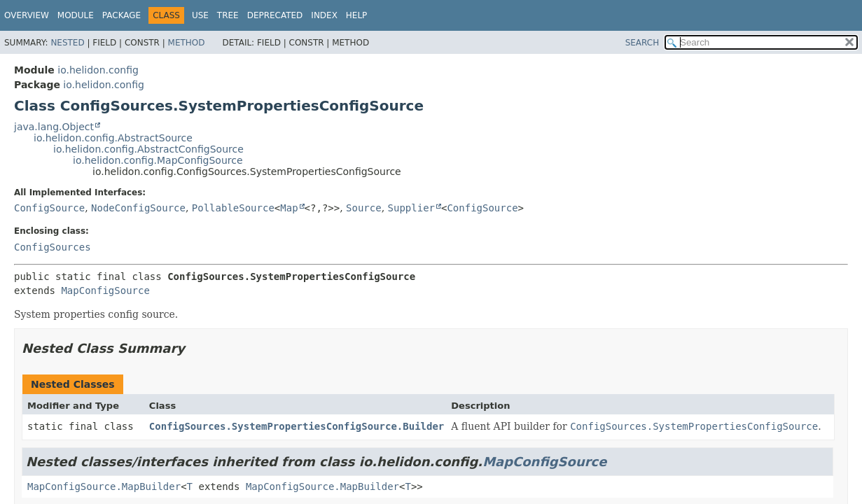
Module (76, 15)
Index (324, 15)
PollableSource (233, 208)
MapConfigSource (105, 290)
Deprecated (275, 15)
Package (121, 15)
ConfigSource (49, 208)
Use (200, 15)
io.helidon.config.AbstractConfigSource (148, 149)
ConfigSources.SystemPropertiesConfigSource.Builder (297, 426)
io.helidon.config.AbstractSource (113, 138)
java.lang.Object (54, 127)
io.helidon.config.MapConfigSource (158, 160)
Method (187, 43)
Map (289, 208)
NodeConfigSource (138, 208)
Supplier (411, 208)
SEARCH (642, 43)
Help (357, 15)
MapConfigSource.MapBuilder (104, 486)
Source (364, 208)
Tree (228, 15)
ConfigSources (53, 247)
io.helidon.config (98, 70)
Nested (67, 43)
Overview (27, 15)
